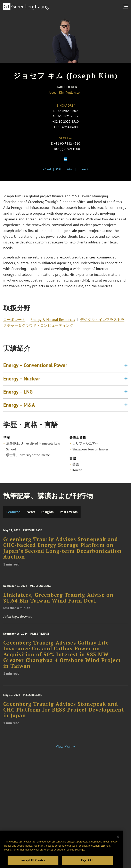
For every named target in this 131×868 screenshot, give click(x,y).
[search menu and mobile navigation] (126, 7)
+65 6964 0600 (67, 127)
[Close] (118, 845)
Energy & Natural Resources (53, 321)
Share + (83, 169)
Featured (13, 512)
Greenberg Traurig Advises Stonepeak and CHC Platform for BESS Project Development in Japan (64, 714)
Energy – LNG (18, 397)
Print (70, 169)
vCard (47, 169)
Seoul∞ (65, 138)
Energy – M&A (19, 410)
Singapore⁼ (66, 105)
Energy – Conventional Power (35, 370)
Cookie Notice (25, 854)
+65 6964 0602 (67, 111)
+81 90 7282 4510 (67, 143)
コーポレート (14, 321)
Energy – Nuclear (22, 384)
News (31, 512)
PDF (59, 169)
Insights (47, 512)
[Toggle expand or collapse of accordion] (126, 370)
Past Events (69, 512)
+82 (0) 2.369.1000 (67, 149)
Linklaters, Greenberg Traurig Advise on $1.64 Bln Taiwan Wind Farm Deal (58, 602)
